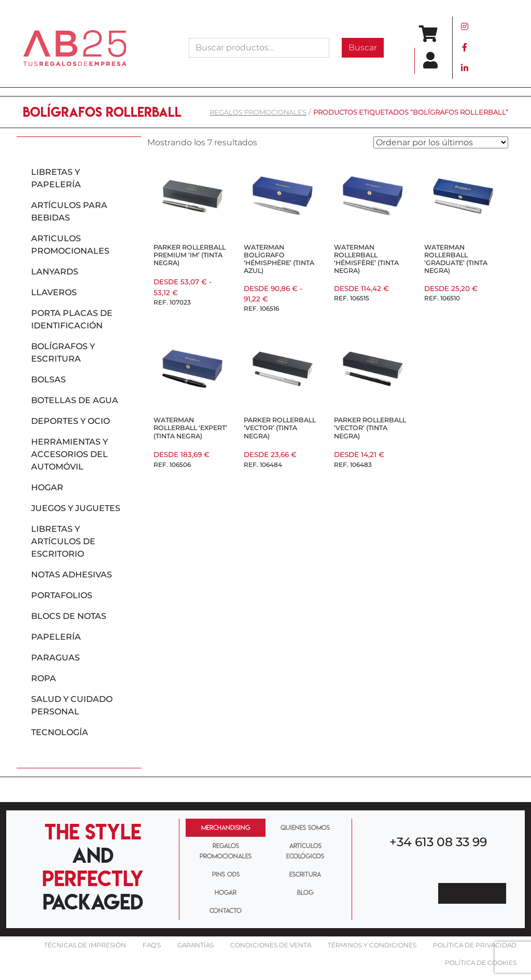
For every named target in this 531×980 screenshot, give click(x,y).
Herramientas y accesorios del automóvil (69, 454)
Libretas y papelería (56, 178)
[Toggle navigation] (494, 48)
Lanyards (55, 272)
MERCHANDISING (226, 827)
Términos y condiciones (372, 945)
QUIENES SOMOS (305, 827)
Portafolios (62, 595)
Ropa (44, 678)
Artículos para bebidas (69, 211)
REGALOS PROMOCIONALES (258, 112)
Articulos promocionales (70, 245)
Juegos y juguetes (76, 508)
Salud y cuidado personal (72, 705)
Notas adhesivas (72, 575)
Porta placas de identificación (72, 319)
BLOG (305, 892)
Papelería (56, 637)
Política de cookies (481, 963)
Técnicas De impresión (85, 945)
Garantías (195, 945)
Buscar (363, 47)
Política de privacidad (475, 945)
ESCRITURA (305, 874)
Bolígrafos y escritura (63, 353)
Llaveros (54, 292)
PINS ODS (226, 874)
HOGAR (226, 892)
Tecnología (60, 732)
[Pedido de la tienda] (441, 142)
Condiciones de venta (271, 945)
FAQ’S (152, 945)
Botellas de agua (75, 400)
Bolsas (48, 379)
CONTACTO (226, 910)
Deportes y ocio (71, 421)
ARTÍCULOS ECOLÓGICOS (305, 851)
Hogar (47, 487)
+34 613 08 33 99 (438, 842)
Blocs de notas (69, 616)
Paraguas (55, 658)
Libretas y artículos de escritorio (63, 541)
